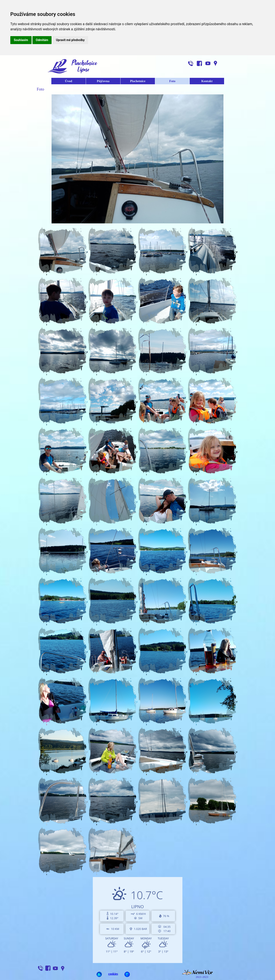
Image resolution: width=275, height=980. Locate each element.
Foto (172, 81)
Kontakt (207, 81)
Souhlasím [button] (21, 40)
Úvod (68, 81)
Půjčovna (103, 81)
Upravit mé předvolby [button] (70, 40)
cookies (113, 974)
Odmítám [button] (42, 40)
